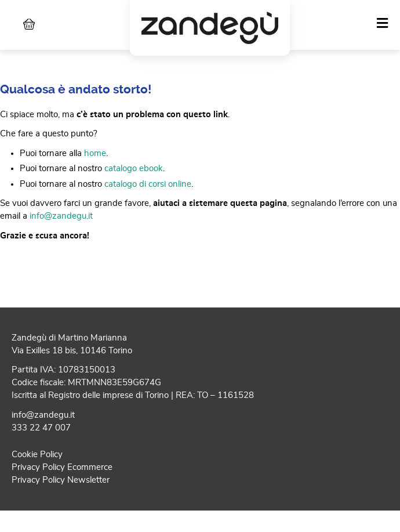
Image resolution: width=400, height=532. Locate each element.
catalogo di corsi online (148, 203)
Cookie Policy (37, 474)
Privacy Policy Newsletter (61, 499)
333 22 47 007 (41, 448)
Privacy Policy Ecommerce (62, 486)
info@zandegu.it (61, 236)
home (95, 173)
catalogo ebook (134, 188)
